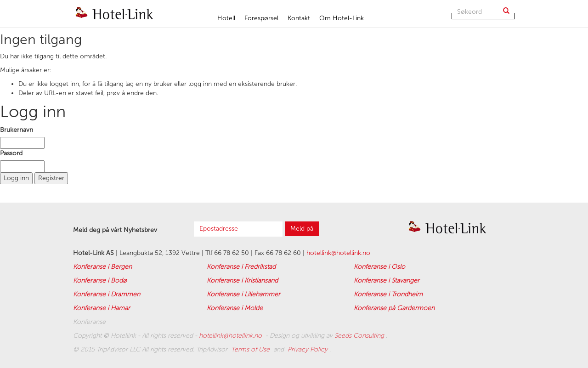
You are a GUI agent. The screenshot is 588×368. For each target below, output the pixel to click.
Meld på (302, 229)
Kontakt (299, 18)
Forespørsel (261, 18)
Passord (11, 153)
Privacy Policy (308, 349)
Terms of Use (251, 349)
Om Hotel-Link (342, 18)
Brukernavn (17, 130)
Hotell (226, 18)
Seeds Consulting (360, 336)
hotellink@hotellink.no (338, 253)
